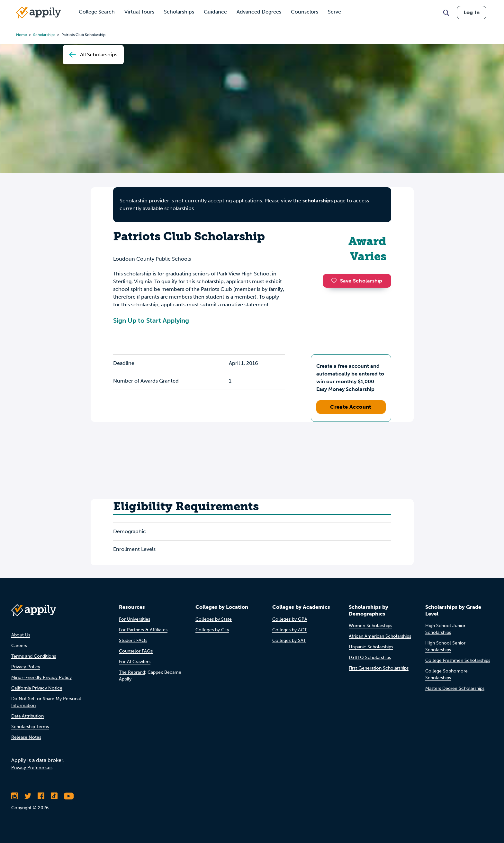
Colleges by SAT (289, 640)
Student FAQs (133, 640)
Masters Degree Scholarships (455, 688)
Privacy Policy (26, 667)
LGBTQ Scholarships (370, 658)
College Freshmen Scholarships (458, 660)
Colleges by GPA (290, 619)
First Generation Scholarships (379, 668)
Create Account (351, 407)
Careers (19, 646)
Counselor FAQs (136, 651)
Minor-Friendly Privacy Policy (41, 677)
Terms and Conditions (34, 656)
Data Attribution (27, 716)
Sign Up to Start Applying (151, 320)
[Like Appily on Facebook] (41, 796)
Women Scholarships (370, 626)
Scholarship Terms (30, 727)
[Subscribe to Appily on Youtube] (69, 796)
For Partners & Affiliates (143, 630)
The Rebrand (132, 672)
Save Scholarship (357, 281)
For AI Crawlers (135, 662)
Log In (472, 12)
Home (22, 35)
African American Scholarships (380, 636)
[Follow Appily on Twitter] (28, 796)
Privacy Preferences (32, 768)
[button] (336, 281)
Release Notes (26, 737)
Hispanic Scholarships (371, 647)
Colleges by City (212, 630)
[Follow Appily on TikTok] (54, 796)
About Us (21, 635)
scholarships (44, 35)
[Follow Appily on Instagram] (15, 796)
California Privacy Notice (37, 688)
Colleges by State (214, 619)
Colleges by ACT (289, 630)
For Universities (135, 619)
